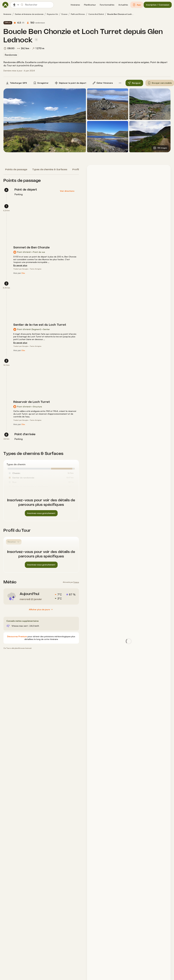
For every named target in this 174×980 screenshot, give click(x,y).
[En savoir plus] (20, 265)
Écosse (64, 14)
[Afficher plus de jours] (41, 609)
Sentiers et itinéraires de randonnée (29, 14)
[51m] (23, 273)
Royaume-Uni (52, 14)
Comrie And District (96, 14)
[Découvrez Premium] (17, 637)
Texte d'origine (36, 269)
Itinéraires (7, 14)
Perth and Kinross (78, 14)
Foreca (76, 582)
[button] (75, 5)
